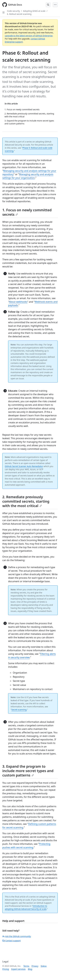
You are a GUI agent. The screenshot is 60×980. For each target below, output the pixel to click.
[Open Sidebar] (3, 12)
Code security (13, 11)
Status (44, 966)
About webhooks (18, 302)
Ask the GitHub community (17, 936)
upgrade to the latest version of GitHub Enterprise (29, 36)
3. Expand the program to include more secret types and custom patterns (28, 771)
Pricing (6, 969)
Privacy (35, 966)
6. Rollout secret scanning (19, 14)
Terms (26, 966)
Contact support (11, 941)
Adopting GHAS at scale (34, 11)
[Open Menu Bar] (55, 5)
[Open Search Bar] (48, 5)
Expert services (18, 969)
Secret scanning (19, 710)
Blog (30, 969)
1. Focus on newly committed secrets (27, 212)
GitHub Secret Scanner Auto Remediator (24, 466)
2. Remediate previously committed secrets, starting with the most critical (26, 501)
